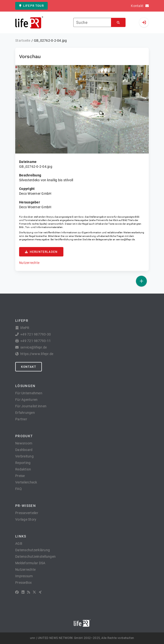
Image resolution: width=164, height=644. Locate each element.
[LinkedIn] (23, 592)
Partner (21, 419)
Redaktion (23, 469)
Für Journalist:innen (31, 406)
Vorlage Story (26, 519)
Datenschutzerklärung (33, 550)
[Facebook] (17, 592)
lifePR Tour (31, 6)
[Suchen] (118, 23)
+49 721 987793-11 (36, 341)
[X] (34, 592)
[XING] (40, 592)
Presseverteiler (27, 513)
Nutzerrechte (29, 263)
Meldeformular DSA (30, 563)
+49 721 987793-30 (36, 334)
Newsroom (24, 443)
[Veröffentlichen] (141, 281)
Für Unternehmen (29, 393)
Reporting (23, 463)
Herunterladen (41, 252)
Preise (20, 476)
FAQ (19, 489)
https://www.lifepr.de (37, 354)
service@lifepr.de (126, 239)
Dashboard (24, 450)
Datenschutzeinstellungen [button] (35, 557)
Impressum (24, 576)
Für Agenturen (26, 400)
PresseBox (23, 583)
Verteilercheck (26, 482)
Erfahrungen (25, 413)
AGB (19, 543)
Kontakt (29, 367)
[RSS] (29, 592)
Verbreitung (24, 456)
